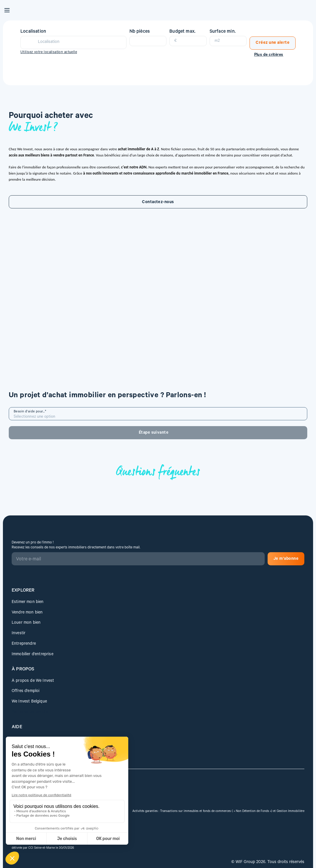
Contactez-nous (68, 273)
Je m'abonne (92, 713)
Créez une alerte (271, 39)
